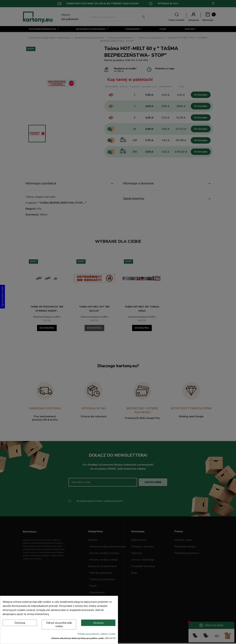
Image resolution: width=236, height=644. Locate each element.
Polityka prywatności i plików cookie (97, 634)
